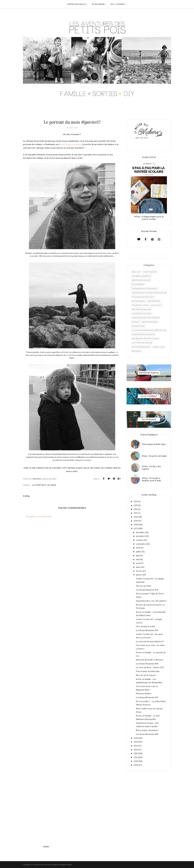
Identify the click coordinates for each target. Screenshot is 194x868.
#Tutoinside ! (138, 284)
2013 (136, 750)
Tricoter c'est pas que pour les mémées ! (152, 293)
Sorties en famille (141, 280)
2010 (136, 761)
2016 (136, 738)
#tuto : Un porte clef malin (154, 456)
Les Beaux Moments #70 (147, 590)
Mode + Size (159, 347)
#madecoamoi (138, 301)
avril (138, 563)
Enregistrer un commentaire (39, 516)
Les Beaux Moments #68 (147, 664)
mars (138, 567)
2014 (136, 746)
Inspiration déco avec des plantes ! (151, 601)
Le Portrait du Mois (44, 485)
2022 (136, 509)
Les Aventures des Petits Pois (40, 865)
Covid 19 (136, 322)
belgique (136, 351)
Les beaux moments (141, 276)
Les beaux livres (140, 305)
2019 (136, 521)
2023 (136, 505)
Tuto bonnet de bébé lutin (154, 444)
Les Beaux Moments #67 (147, 697)
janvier (139, 575)
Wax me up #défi (144, 586)
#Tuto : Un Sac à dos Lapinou (151, 468)
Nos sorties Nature (142, 309)
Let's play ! (156, 305)
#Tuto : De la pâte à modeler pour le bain (151, 479)
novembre (140, 536)
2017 (136, 528)
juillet (138, 552)
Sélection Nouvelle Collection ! (150, 660)
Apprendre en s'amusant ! (145, 289)
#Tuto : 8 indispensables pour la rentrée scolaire (149, 218)
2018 (136, 525)
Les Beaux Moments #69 (147, 630)
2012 (136, 753)
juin (138, 555)
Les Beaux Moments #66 (147, 734)
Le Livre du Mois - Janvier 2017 (150, 667)
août (138, 548)
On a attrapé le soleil (145, 626)
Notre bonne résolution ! (147, 730)
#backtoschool (150, 322)
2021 (136, 513)
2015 (136, 742)
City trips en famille (142, 343)
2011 (136, 757)
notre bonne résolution (71, 144)
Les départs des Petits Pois (145, 339)
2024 (136, 501)
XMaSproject (154, 301)
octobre (140, 540)
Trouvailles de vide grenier (146, 318)
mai (137, 559)
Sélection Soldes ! (144, 694)
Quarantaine (138, 326)
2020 (136, 517)
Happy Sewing (150, 272)
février (139, 571)
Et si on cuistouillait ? (143, 297)
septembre (141, 544)
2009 (136, 765)
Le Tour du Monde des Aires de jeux (149, 330)
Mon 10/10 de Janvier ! (146, 675)
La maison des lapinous (143, 334)
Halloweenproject (141, 347)
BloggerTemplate (66, 865)
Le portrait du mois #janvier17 (150, 641)
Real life (136, 272)
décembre (140, 532)
